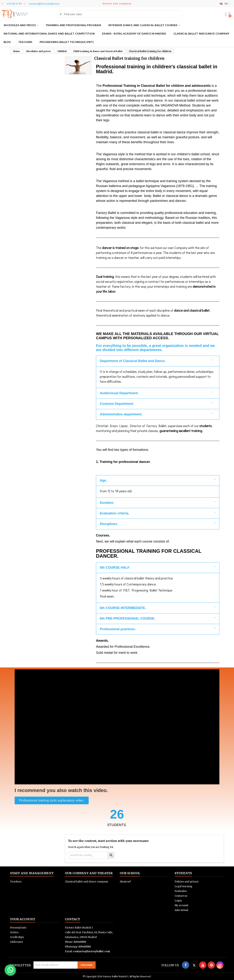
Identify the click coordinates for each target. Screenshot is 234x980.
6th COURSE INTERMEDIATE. (123, 608)
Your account (23, 919)
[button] (229, 14)
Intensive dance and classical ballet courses (144, 25)
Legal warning (183, 886)
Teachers (25, 42)
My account (181, 905)
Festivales (181, 891)
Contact (72, 919)
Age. (103, 480)
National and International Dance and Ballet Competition (49, 34)
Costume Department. (117, 404)
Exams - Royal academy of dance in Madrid (134, 34)
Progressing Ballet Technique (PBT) (67, 42)
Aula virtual (181, 910)
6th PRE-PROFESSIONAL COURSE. (128, 619)
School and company (117, 4)
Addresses (16, 942)
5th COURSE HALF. (115, 568)
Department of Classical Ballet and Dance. (133, 361)
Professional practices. (118, 629)
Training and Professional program (73, 25)
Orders (14, 932)
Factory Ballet (22, 14)
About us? (125, 882)
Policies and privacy (187, 882)
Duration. (107, 503)
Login (178, 901)
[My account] (226, 14)
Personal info (18, 928)
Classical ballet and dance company (201, 34)
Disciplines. (109, 524)
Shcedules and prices (21, 25)
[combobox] (120, 14)
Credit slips (17, 937)
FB (7, 14)
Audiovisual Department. (119, 393)
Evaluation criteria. (115, 513)
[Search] (91, 855)
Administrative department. (121, 414)
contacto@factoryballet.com (92, 951)
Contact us (181, 896)
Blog (7, 42)
